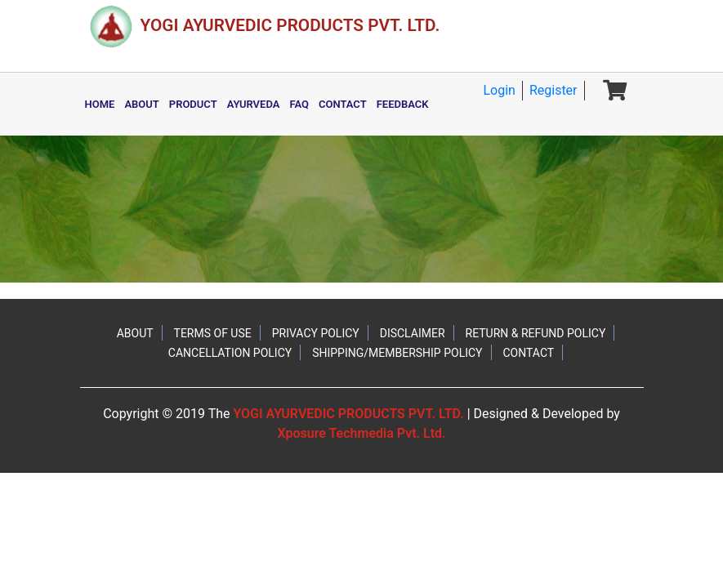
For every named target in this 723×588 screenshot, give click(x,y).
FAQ (299, 104)
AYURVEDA (254, 104)
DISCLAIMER (413, 333)
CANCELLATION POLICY (230, 353)
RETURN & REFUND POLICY (536, 333)
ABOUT (141, 104)
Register (553, 90)
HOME (100, 104)
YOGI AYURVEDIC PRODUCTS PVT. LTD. (348, 414)
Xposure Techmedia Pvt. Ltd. (361, 433)
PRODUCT (193, 104)
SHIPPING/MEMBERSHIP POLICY (397, 353)
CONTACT (343, 104)
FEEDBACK (403, 104)
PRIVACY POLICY (316, 333)
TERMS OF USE (213, 333)
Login (499, 90)
